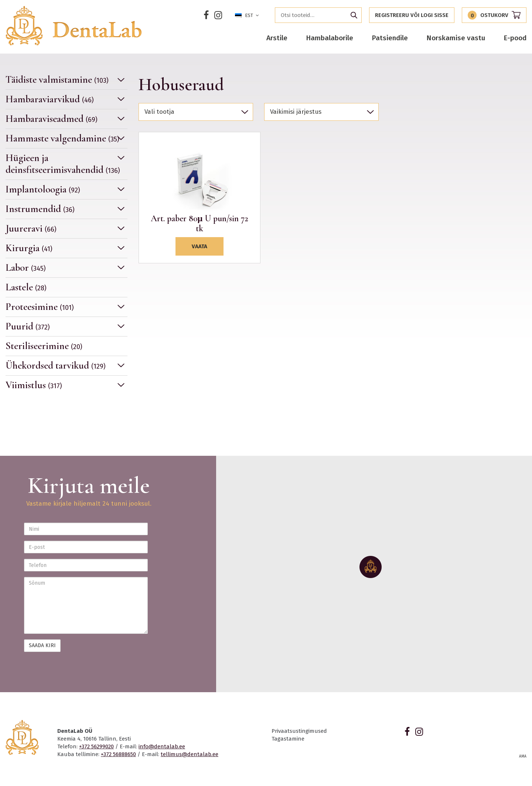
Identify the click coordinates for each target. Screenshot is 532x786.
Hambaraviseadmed (52, 119)
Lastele (26, 287)
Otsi (354, 15)
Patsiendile (390, 38)
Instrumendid (40, 209)
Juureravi (31, 228)
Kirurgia (29, 248)
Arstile (277, 38)
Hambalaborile (330, 38)
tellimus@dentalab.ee (190, 754)
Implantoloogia (43, 189)
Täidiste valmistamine (57, 80)
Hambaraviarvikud (50, 99)
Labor (26, 268)
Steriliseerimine (44, 346)
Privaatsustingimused (299, 731)
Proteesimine (40, 307)
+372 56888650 (118, 754)
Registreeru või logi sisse (412, 15)
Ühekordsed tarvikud (56, 365)
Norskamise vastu (456, 38)
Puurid (28, 326)
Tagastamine (288, 739)
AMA (523, 756)
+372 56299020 (96, 746)
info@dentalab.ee (162, 746)
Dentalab (74, 26)
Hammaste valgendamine (62, 138)
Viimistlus (34, 385)
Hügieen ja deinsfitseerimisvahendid (63, 164)
